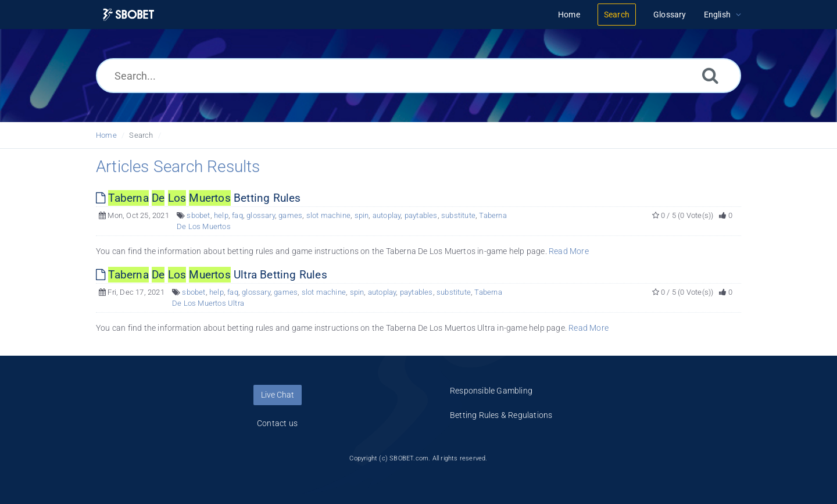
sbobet (198, 215)
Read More (569, 251)
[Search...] (419, 76)
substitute (458, 215)
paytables (421, 215)
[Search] (710, 75)
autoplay (387, 215)
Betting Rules (198, 198)
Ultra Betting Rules (212, 275)
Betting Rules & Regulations (501, 415)
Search (141, 135)
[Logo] (128, 15)
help (221, 215)
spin (362, 215)
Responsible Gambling (491, 391)
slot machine (328, 215)
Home (106, 135)
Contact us (277, 423)
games (290, 215)
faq (237, 215)
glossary (261, 215)
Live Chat (278, 395)
